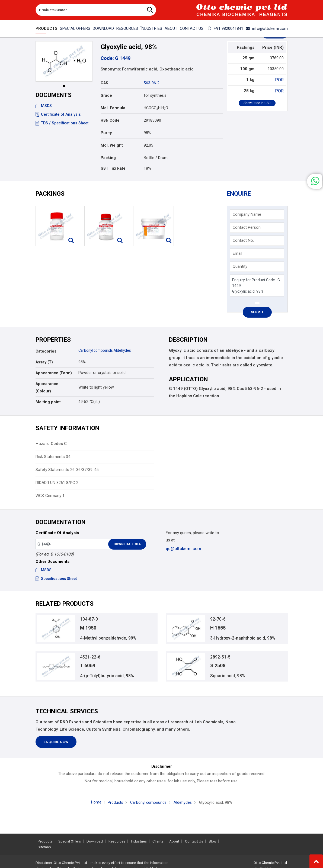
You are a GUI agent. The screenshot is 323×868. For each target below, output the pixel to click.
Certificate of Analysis (58, 114)
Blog (212, 841)
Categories (46, 353)
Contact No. (244, 241)
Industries (151, 28)
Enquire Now (56, 746)
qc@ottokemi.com (183, 550)
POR (280, 80)
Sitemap (44, 847)
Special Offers (75, 28)
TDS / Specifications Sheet (62, 123)
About (171, 28)
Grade (106, 95)
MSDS (44, 106)
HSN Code (110, 120)
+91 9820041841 (226, 28)
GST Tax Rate (113, 168)
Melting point (48, 403)
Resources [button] (127, 28)
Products (47, 28)
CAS (104, 83)
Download (103, 28)
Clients (158, 841)
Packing (108, 158)
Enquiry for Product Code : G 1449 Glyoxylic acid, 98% (257, 287)
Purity (106, 133)
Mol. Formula (113, 108)
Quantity (241, 267)
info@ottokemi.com (267, 28)
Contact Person (247, 228)
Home (94, 806)
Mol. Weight (112, 145)
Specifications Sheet (57, 580)
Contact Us (192, 28)
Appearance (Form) (54, 374)
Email (238, 254)
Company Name (247, 215)
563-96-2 (152, 83)
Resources (117, 841)
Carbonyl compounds (97, 352)
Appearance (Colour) (47, 389)
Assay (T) (44, 363)
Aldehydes (126, 352)
